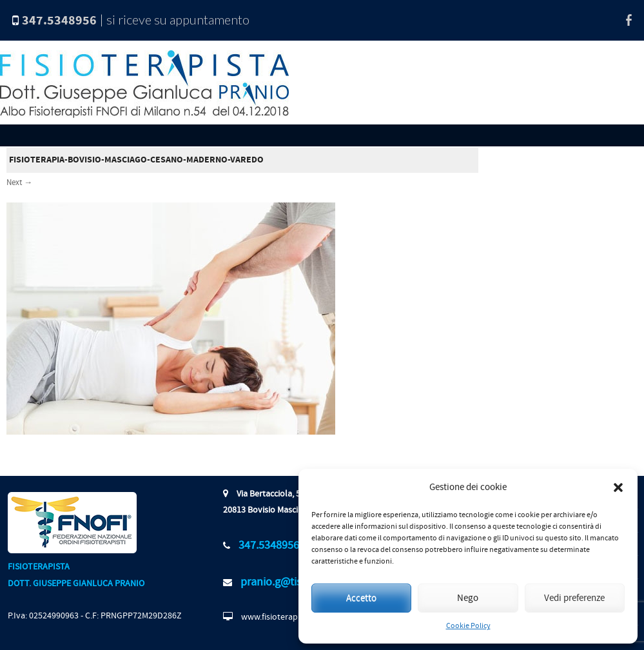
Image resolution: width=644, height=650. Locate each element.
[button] (618, 488)
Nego (468, 598)
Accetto (361, 598)
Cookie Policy (468, 626)
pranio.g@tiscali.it (284, 582)
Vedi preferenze (574, 598)
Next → (19, 182)
